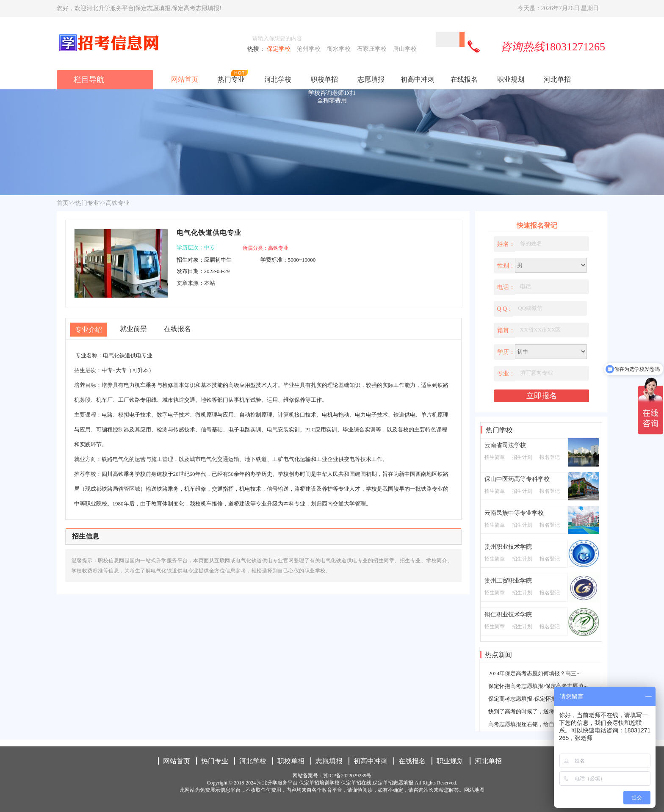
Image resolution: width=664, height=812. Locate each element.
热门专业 (231, 79)
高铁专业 (118, 203)
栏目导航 (89, 80)
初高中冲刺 (418, 79)
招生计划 (522, 457)
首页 (63, 203)
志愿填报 (371, 79)
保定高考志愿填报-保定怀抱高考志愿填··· (538, 699)
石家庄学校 (373, 49)
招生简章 (495, 457)
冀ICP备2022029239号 (347, 776)
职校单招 (324, 79)
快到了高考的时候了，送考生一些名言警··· (540, 711)
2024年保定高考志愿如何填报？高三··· (534, 673)
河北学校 (278, 79)
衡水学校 (340, 49)
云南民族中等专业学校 (514, 513)
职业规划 (511, 79)
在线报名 (464, 79)
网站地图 (474, 790)
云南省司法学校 (505, 445)
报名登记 (550, 457)
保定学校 (280, 49)
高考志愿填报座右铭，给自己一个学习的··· (540, 724)
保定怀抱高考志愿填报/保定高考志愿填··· (538, 686)
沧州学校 (310, 49)
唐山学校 (406, 49)
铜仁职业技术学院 (508, 615)
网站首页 (185, 79)
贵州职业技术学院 (508, 547)
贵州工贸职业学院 (508, 581)
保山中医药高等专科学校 (517, 479)
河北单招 (557, 79)
